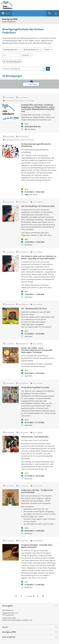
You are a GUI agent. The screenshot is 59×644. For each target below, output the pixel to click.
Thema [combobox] (47, 49)
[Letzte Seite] (43, 596)
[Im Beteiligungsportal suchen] (49, 13)
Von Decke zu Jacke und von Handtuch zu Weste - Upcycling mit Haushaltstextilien (39, 257)
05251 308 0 (12, 618)
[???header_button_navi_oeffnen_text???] (6, 13)
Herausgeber (8, 606)
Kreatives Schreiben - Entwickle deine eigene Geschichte (37, 546)
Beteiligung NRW (10, 19)
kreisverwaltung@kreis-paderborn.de (20, 620)
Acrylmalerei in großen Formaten (35, 387)
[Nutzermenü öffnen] (56, 13)
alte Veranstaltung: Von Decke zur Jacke (38, 206)
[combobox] (11, 55)
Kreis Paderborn (8, 610)
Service (5, 627)
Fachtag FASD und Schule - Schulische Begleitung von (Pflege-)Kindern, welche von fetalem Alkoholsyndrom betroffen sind (38, 108)
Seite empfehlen (9, 637)
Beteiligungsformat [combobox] (31, 49)
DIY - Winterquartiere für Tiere (34, 309)
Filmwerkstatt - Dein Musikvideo (35, 437)
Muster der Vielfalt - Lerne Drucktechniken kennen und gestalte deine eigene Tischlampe (37, 350)
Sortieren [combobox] (25, 55)
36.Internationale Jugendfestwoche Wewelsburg (36, 145)
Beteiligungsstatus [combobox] (11, 49)
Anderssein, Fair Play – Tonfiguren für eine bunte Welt (37, 491)
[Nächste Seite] (38, 596)
